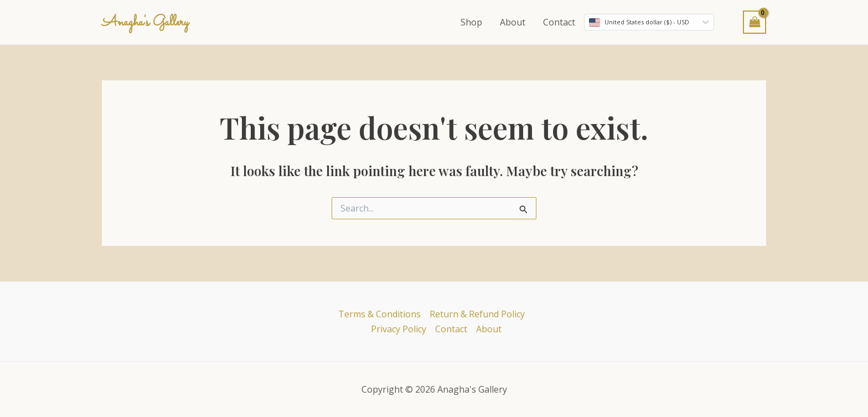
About (513, 22)
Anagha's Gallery (145, 23)
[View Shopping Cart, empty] (755, 22)
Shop (471, 22)
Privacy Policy (399, 329)
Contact (559, 22)
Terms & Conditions (379, 314)
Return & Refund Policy (477, 314)
